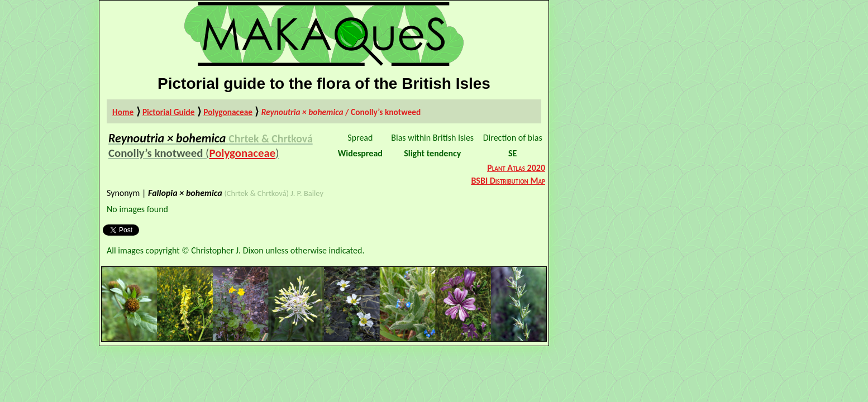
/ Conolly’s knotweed (341, 112)
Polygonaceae (228, 112)
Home (123, 112)
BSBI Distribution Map (508, 181)
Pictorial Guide (169, 112)
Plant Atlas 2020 (516, 168)
